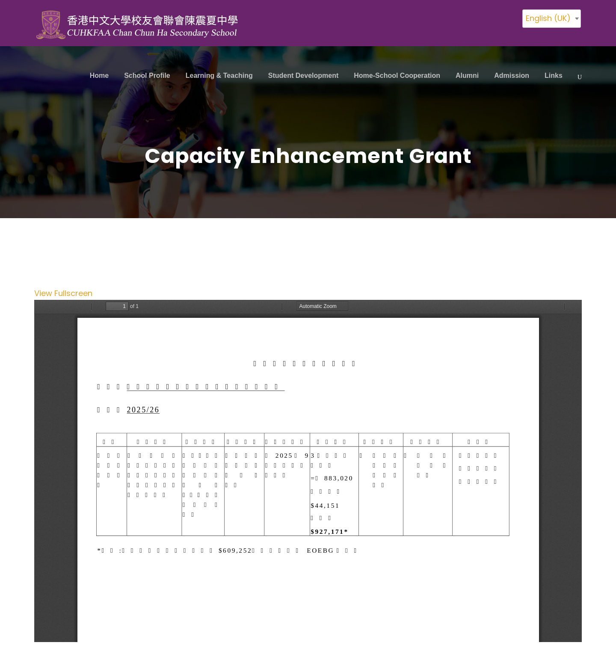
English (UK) (548, 18)
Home (99, 75)
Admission (512, 75)
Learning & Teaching (219, 75)
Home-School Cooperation (397, 75)
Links (554, 75)
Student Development (303, 75)
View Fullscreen (63, 293)
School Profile (147, 75)
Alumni (467, 75)
